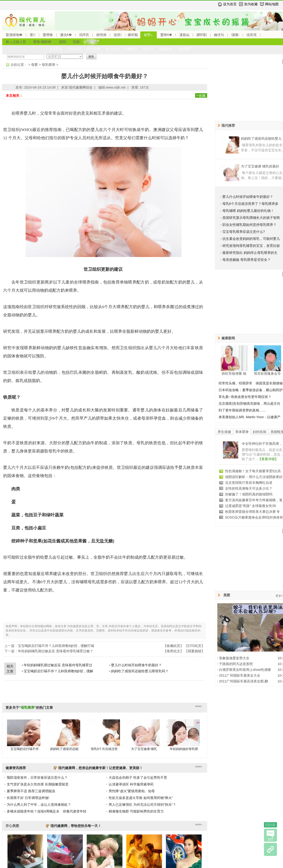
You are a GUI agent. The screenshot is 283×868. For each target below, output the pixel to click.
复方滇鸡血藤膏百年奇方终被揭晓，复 (254, 500)
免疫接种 (165, 49)
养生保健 (224, 432)
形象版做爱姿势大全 (234, 658)
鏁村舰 (133, 35)
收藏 (202, 96)
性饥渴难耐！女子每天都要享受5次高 (253, 471)
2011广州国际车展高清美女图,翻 (244, 681)
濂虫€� (66, 35)
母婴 (35, 65)
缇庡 (118, 35)
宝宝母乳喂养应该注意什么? (244, 232)
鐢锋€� (166, 35)
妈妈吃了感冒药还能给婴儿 (261, 139)
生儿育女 (56, 49)
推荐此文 (173, 651)
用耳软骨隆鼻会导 (267, 374)
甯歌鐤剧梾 (42, 42)
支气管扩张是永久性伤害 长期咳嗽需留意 (38, 784)
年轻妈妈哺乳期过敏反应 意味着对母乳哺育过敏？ (56, 651)
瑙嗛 (235, 35)
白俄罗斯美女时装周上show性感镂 (245, 670)
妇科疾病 (260, 432)
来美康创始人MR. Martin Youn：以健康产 (250, 417)
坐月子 (148, 49)
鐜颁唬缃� (14, 35)
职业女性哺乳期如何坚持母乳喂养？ (249, 225)
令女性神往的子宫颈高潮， (262, 444)
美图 (227, 595)
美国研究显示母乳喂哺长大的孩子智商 (251, 218)
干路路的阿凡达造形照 (236, 664)
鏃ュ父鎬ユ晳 (16, 42)
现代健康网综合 (81, 87)
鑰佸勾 (219, 35)
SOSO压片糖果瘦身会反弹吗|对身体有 (254, 517)
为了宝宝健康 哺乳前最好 (260, 166)
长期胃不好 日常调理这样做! (28, 798)
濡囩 (63, 42)
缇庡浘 (252, 35)
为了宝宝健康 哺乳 (144, 749)
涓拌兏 (84, 35)
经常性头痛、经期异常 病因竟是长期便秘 (251, 383)
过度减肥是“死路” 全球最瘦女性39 (251, 506)
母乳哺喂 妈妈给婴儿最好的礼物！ (248, 211)
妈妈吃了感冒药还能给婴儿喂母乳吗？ (140, 671)
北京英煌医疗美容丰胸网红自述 (249, 483)
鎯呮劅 (202, 35)
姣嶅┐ (149, 35)
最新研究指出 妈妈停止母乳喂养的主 (250, 253)
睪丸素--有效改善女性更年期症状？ (245, 397)
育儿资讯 (112, 49)
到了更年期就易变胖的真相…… (242, 410)
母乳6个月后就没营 (104, 749)
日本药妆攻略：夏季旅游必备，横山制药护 (251, 390)
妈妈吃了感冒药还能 (64, 749)
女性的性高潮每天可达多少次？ (249, 488)
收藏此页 (173, 646)
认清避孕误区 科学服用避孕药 (131, 784)
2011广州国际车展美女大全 (240, 675)
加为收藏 (251, 4)
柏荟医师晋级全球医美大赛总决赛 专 (253, 512)
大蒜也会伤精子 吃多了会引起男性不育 (138, 778)
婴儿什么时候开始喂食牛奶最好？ (136, 665)
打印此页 (195, 646)
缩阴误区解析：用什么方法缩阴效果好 (254, 477)
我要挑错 (195, 651)
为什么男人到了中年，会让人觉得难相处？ (39, 805)
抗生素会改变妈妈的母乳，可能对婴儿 (251, 239)
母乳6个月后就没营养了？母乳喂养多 (250, 204)
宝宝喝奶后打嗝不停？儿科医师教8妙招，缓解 (58, 671)
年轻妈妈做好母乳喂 (184, 749)
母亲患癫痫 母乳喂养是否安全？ (247, 260)
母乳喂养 (184, 49)
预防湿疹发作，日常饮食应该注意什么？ (37, 778)
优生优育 (75, 49)
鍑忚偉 (101, 35)
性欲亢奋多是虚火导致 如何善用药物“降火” (141, 798)
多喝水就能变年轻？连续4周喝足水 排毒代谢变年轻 (47, 811)
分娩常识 (131, 49)
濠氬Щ (184, 35)
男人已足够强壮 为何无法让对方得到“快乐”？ (142, 805)
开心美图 (12, 826)
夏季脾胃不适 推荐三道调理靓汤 (31, 791)
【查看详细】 (268, 459)
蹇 (33, 35)
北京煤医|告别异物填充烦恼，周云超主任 (249, 403)
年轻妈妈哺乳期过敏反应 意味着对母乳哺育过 (58, 665)
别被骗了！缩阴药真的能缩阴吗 (249, 494)
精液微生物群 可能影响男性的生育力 (136, 811)
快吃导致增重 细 (234, 374)
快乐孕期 (93, 49)
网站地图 (272, 4)
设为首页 (230, 4)
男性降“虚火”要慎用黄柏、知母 (132, 791)
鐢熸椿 (48, 35)
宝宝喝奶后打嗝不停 (25, 749)
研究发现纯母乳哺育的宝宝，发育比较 (251, 246)
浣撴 (77, 42)
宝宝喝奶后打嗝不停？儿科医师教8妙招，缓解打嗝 (56, 646)
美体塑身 (242, 432)
